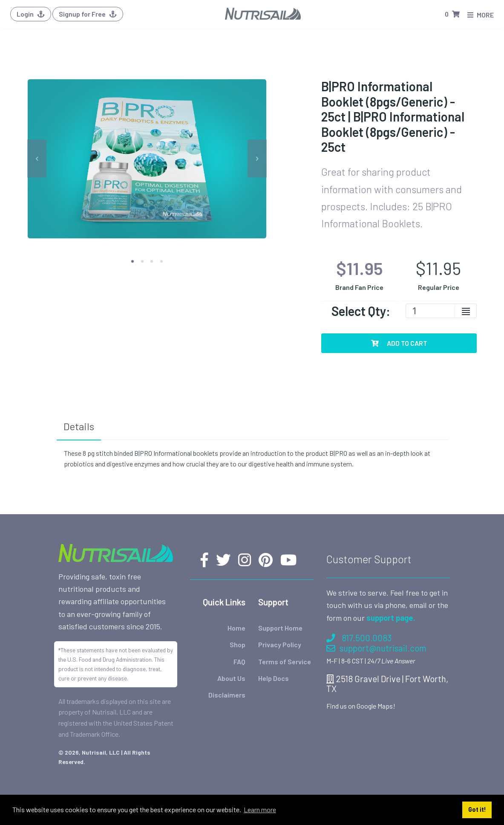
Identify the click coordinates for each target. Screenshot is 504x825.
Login (31, 14)
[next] (257, 159)
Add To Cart (399, 343)
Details (79, 426)
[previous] (37, 159)
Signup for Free (88, 14)
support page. (391, 618)
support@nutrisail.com (376, 648)
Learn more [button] (260, 809)
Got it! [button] (477, 809)
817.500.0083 (359, 638)
